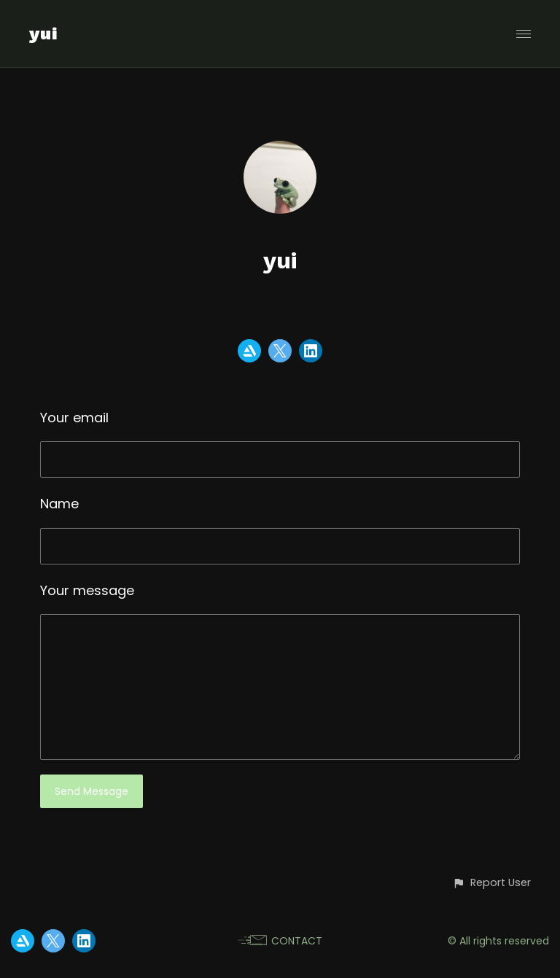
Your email (74, 418)
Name (59, 504)
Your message (87, 590)
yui (43, 34)
